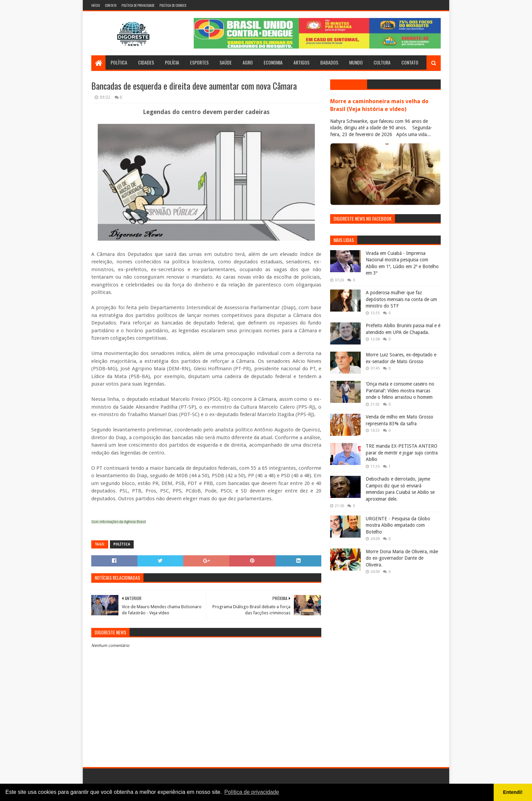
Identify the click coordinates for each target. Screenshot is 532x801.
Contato (111, 5)
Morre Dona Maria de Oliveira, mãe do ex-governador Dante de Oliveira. (402, 558)
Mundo (356, 62)
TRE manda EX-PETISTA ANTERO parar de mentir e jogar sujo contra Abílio (402, 453)
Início (96, 5)
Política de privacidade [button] (252, 792)
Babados (329, 62)
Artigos (301, 62)
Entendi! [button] (513, 792)
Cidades (146, 62)
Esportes (199, 62)
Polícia (172, 62)
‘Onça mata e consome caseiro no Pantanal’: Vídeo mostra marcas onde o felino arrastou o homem (400, 390)
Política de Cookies (173, 5)
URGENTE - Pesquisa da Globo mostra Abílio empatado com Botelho (398, 525)
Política (119, 62)
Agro (248, 62)
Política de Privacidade (138, 5)
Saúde (226, 62)
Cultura (382, 62)
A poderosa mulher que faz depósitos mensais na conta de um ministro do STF (401, 299)
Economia (273, 62)
